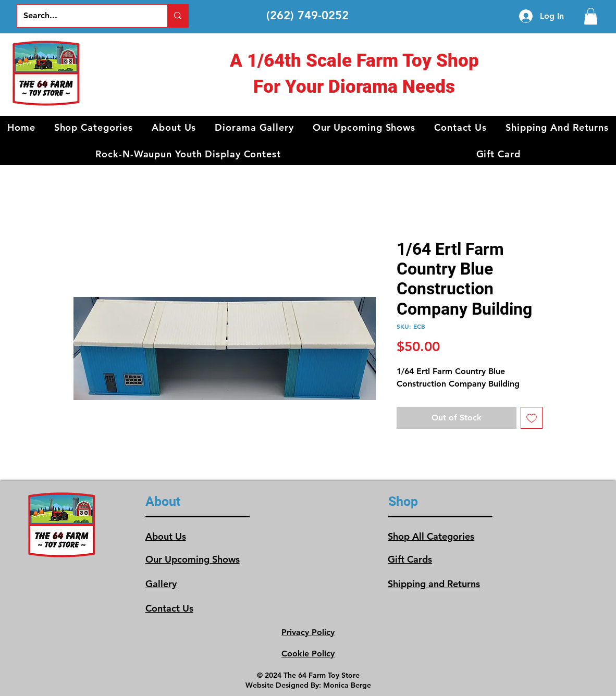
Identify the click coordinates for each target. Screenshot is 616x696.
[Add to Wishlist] (532, 418)
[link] (591, 16)
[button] (94, 127)
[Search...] (85, 16)
